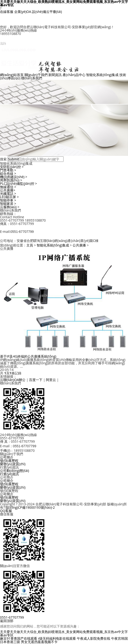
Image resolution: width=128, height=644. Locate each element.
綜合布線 (8, 173)
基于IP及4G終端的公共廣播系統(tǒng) (28, 356)
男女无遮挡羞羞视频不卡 (39, 642)
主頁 (30, 245)
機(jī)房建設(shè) (14, 177)
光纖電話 (8, 194)
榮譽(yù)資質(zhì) (13, 464)
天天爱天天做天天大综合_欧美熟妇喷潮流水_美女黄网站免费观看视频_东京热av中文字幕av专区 (64, 633)
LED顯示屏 (9, 197)
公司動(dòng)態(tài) (15, 471)
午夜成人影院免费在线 (94, 638)
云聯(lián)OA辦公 (13, 380)
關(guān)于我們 (36, 75)
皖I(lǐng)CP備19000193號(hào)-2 (30, 507)
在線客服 (7, 12)
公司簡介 (7, 457)
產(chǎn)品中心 (74, 75)
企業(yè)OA (23, 12)
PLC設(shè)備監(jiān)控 (18, 183)
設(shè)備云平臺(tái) (47, 12)
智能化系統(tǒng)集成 (102, 75)
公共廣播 (8, 190)
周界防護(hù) (11, 180)
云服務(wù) (10, 207)
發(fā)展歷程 (9, 461)
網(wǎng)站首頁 (12, 75)
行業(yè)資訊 (9, 474)
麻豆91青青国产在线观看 (19, 638)
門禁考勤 (8, 170)
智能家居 (8, 204)
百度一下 (36, 380)
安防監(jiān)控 (12, 167)
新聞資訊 (55, 75)
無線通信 (8, 187)
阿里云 (51, 380)
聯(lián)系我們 (32, 78)
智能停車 (8, 200)
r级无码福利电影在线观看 (57, 638)
